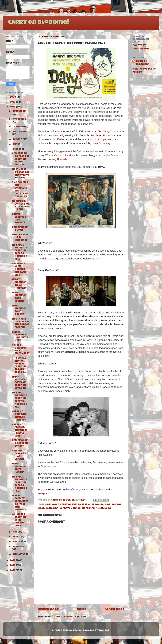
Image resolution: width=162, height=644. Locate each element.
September (20, 132)
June (16, 150)
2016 (13, 566)
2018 (13, 107)
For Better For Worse (103, 135)
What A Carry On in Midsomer (20, 238)
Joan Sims (52, 509)
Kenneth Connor (70, 509)
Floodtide (62, 159)
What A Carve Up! (56, 155)
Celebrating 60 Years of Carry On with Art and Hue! (21, 159)
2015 (13, 571)
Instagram (43, 493)
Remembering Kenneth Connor (20, 444)
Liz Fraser (88, 509)
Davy (108, 505)
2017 (13, 561)
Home (82, 610)
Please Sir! (66, 139)
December (19, 111)
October (18, 127)
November (19, 119)
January (18, 555)
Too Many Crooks (108, 131)
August (18, 140)
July (15, 145)
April (16, 537)
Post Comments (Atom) (71, 617)
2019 (13, 102)
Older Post (115, 610)
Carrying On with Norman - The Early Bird (20, 270)
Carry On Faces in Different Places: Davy (20, 430)
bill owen (53, 505)
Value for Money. (101, 143)
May (15, 532)
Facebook (99, 490)
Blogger (104, 631)
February (19, 547)
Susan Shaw (103, 509)
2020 (13, 97)
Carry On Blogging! (38, 23)
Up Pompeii (100, 139)
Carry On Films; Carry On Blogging (82, 505)
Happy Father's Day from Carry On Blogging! (20, 383)
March (17, 542)
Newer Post (48, 610)
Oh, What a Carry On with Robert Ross (19, 520)
